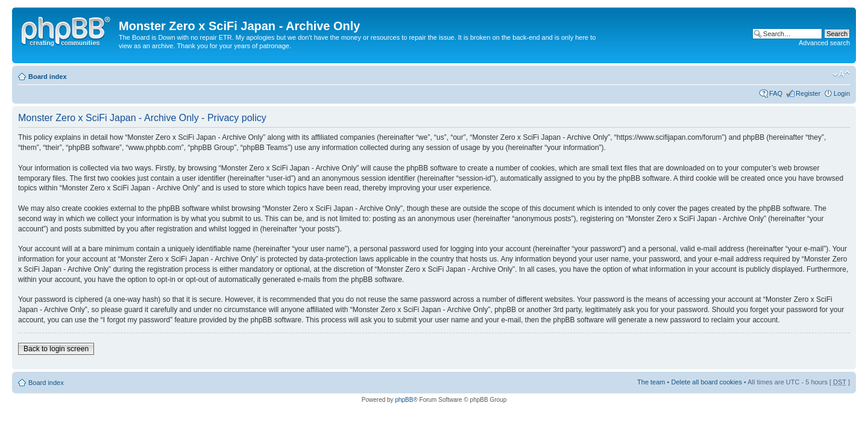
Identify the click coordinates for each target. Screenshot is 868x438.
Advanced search (824, 43)
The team (651, 382)
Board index (48, 77)
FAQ (776, 93)
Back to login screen (56, 349)
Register (808, 93)
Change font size (841, 74)
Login (842, 93)
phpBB (404, 400)
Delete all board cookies (706, 382)
